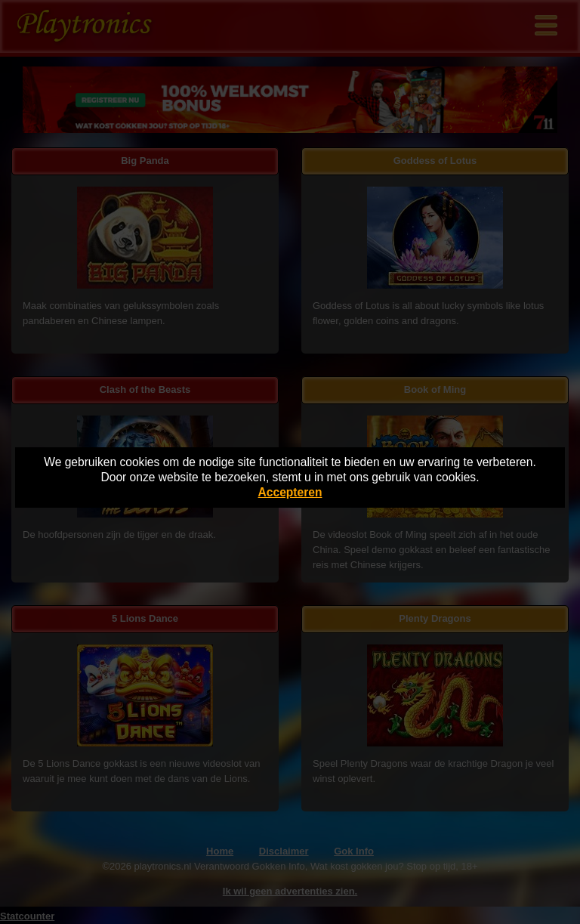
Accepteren (290, 492)
